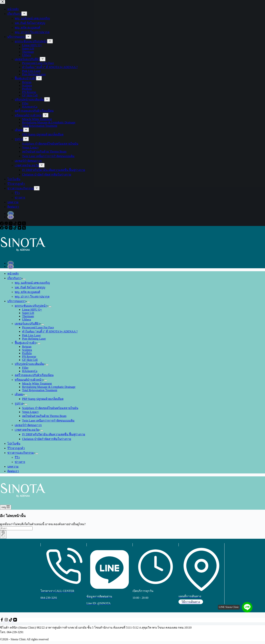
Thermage (28, 316)
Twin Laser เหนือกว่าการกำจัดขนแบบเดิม (48, 421)
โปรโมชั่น (14, 444)
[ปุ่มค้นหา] (3, 535)
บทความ (13, 467)
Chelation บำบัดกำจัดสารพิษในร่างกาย (47, 439)
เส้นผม (20, 394)
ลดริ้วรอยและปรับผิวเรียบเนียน (34, 375)
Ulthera (26, 320)
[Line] (7, 229)
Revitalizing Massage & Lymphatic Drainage (49, 387)
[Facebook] (2, 229)
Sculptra (27, 350)
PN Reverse (29, 356)
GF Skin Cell (30, 360)
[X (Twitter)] (24, 229)
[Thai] (11, 263)
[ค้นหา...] (16, 528)
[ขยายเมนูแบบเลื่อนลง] (24, 279)
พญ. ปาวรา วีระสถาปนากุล (32, 297)
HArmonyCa (30, 371)
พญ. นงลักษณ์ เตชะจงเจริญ (32, 283)
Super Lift (28, 313)
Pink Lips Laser (31, 335)
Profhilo (27, 353)
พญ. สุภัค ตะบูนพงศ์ (27, 292)
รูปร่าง (20, 403)
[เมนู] (6, 507)
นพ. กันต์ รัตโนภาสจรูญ (30, 287)
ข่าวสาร (20, 462)
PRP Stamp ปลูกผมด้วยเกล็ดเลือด (43, 399)
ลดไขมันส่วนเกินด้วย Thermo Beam (44, 416)
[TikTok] (15, 229)
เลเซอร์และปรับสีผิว (28, 324)
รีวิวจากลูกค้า (16, 448)
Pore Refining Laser (34, 339)
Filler (25, 368)
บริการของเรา (17, 301)
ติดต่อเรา (13, 471)
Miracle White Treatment (37, 384)
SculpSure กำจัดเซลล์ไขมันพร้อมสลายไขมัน (50, 408)
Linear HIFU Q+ (32, 310)
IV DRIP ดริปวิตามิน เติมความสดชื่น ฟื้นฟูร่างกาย (54, 434)
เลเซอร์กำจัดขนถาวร (28, 425)
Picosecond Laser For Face (38, 327)
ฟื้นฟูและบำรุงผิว (26, 343)
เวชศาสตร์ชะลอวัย (28, 430)
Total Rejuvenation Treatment (40, 390)
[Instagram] (11, 229)
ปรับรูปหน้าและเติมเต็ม (30, 364)
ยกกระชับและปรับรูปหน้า (32, 306)
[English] (11, 267)
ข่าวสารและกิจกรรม (21, 453)
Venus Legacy (30, 412)
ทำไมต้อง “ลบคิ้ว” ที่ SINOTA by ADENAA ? (50, 331)
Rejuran (27, 347)
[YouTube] (20, 229)
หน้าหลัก (13, 274)
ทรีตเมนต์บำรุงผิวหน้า (29, 380)
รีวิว (17, 457)
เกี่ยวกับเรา (15, 278)
